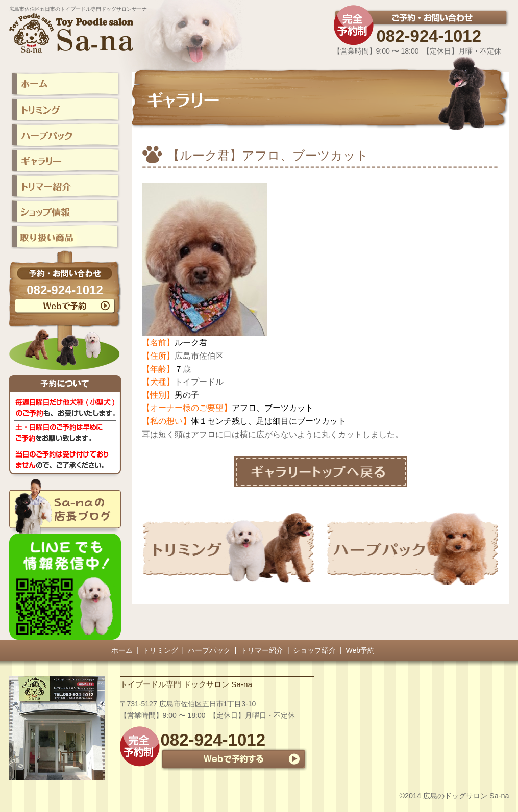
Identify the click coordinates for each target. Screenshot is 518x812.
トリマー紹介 (262, 650)
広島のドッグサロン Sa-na (466, 796)
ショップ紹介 (314, 650)
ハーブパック (209, 650)
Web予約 (361, 650)
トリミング (160, 650)
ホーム (122, 650)
